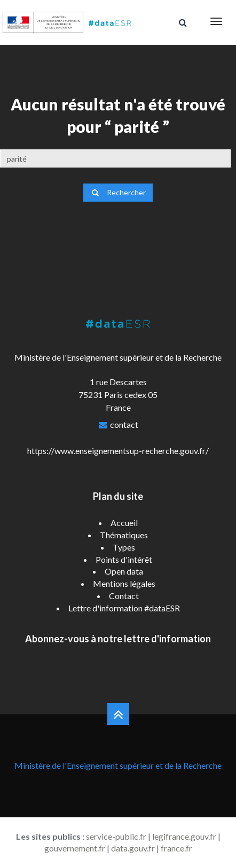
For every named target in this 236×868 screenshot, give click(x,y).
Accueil (124, 523)
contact (124, 424)
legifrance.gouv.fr (184, 836)
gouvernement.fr (75, 848)
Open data (124, 571)
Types (124, 547)
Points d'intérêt (124, 559)
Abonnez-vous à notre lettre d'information (118, 639)
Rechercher (118, 192)
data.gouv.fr (133, 848)
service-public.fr (116, 836)
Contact (124, 596)
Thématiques (124, 535)
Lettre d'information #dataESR (124, 608)
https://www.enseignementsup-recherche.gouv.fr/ (118, 451)
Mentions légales (124, 583)
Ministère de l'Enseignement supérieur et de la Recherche (118, 765)
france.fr (176, 848)
